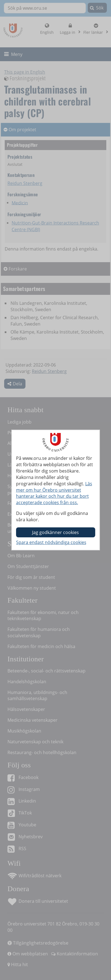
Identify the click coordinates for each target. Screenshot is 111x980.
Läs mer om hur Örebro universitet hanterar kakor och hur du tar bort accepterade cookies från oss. (54, 493)
